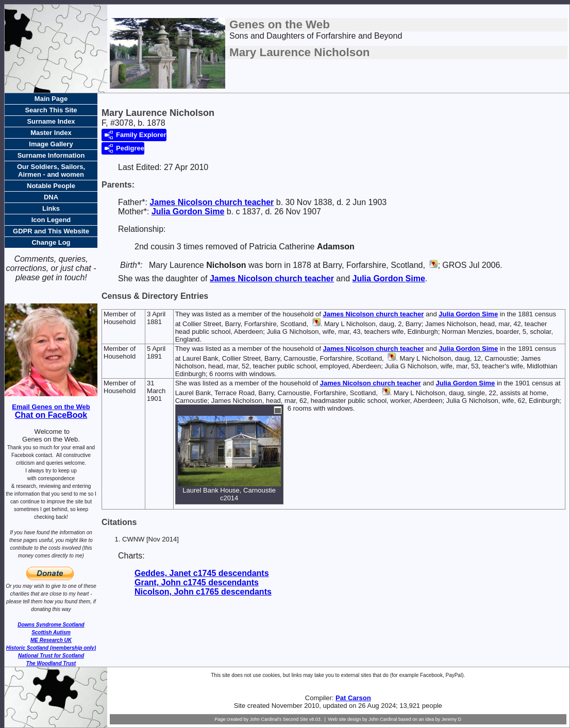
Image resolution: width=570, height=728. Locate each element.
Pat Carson (353, 698)
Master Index (51, 133)
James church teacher (212, 202)
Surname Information (51, 155)
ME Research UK (51, 640)
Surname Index (51, 121)
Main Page (51, 99)
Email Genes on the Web (51, 407)
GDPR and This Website (51, 231)
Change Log (51, 242)
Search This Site (51, 110)
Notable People (51, 186)
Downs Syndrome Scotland (51, 625)
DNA (51, 197)
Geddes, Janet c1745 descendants (202, 573)
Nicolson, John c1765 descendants (203, 592)
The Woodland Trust (51, 663)
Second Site (296, 719)
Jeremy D (452, 719)
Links (51, 208)
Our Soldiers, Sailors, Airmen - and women (51, 171)
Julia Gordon (188, 211)
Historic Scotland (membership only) (51, 648)
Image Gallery (51, 144)
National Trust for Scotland (51, 656)
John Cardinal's (265, 719)
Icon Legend (51, 220)
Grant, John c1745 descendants (197, 582)
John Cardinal (383, 719)
